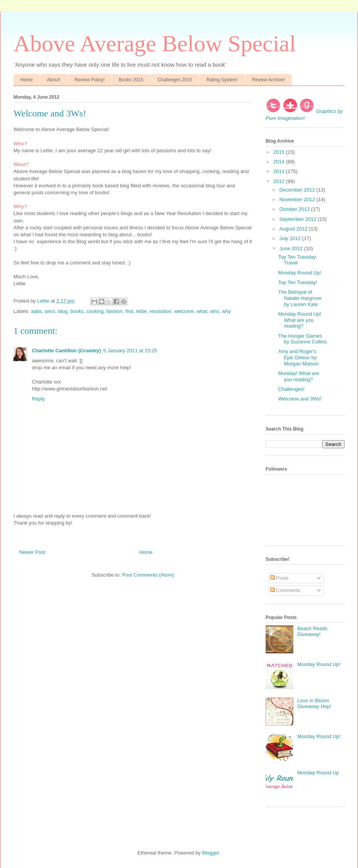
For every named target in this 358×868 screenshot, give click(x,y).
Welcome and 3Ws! (299, 399)
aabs (37, 311)
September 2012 (299, 219)
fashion (114, 311)
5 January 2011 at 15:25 (130, 351)
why (226, 311)
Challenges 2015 (175, 80)
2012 (280, 181)
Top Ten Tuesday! (298, 282)
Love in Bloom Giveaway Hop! (314, 704)
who (214, 311)
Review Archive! (268, 80)
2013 (280, 171)
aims (50, 311)
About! (54, 80)
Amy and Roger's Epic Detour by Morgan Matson (298, 357)
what (202, 311)
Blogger (211, 853)
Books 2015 (131, 80)
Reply (38, 399)
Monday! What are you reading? (298, 376)
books (77, 311)
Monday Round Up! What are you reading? (299, 320)
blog (63, 311)
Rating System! (222, 80)
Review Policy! (90, 80)
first (130, 311)
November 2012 (298, 199)
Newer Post (32, 552)
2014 (280, 162)
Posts (279, 578)
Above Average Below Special (155, 44)
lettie (141, 311)
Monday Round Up (318, 773)
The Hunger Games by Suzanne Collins (302, 339)
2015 (280, 152)
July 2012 (291, 238)
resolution (161, 311)
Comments (285, 590)
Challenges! (291, 389)
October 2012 (295, 209)
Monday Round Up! (299, 273)
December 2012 (298, 190)
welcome (184, 311)
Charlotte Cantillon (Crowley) (66, 351)
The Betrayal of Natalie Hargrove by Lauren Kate (300, 298)
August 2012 (294, 229)
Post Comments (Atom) (148, 575)
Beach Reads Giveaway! (312, 632)
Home (27, 80)
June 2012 (292, 248)
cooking (95, 311)
